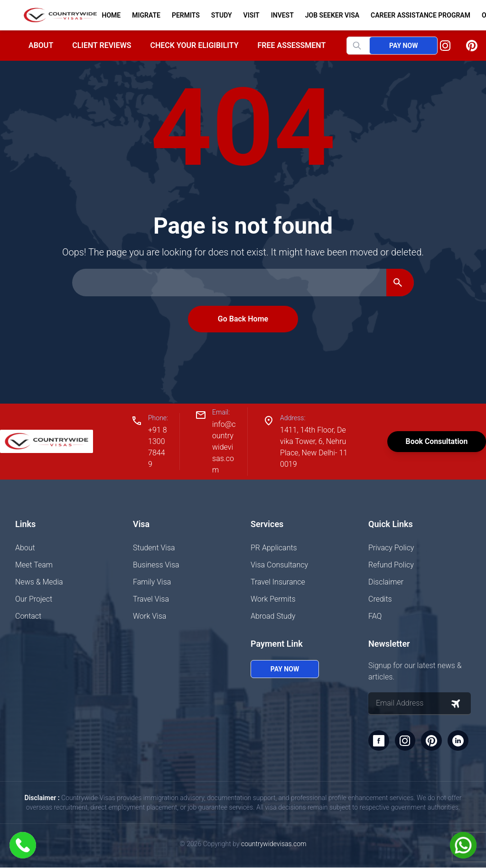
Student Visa (154, 548)
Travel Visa (151, 599)
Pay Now (403, 46)
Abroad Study (273, 616)
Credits (380, 599)
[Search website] (366, 46)
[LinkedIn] (458, 741)
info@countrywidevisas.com (224, 447)
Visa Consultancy (279, 565)
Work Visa (150, 616)
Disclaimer (386, 582)
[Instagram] (445, 46)
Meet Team (34, 565)
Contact (28, 616)
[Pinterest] (472, 46)
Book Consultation (436, 441)
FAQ (375, 616)
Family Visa (152, 582)
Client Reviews (102, 45)
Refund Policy (391, 565)
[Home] (56, 15)
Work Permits (273, 599)
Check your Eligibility (194, 45)
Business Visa (156, 565)
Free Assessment (292, 45)
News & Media (39, 582)
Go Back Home (243, 319)
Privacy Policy (391, 548)
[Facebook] (379, 741)
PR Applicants (274, 548)
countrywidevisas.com (274, 844)
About (41, 45)
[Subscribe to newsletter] (456, 704)
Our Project (34, 599)
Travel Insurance (278, 582)
